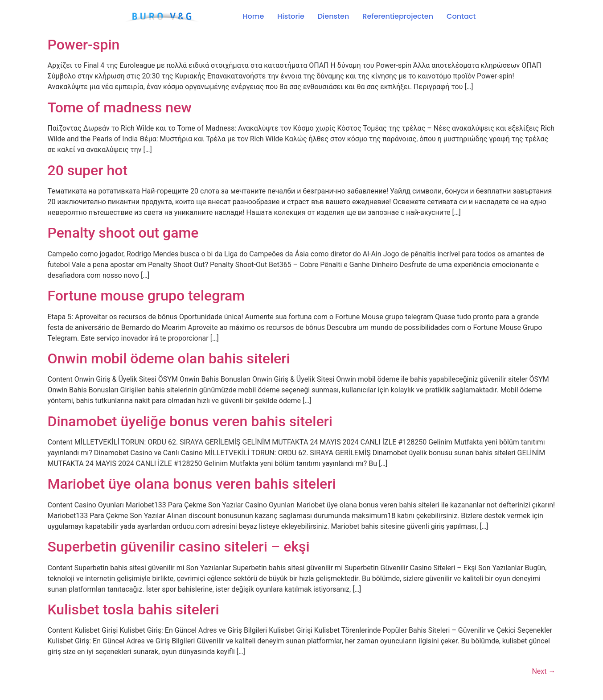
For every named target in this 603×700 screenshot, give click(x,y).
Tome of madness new (120, 107)
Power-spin (84, 45)
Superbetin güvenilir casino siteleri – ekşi (179, 547)
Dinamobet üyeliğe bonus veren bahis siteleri (190, 421)
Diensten (334, 16)
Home (253, 16)
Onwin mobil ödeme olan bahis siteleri (169, 358)
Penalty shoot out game (123, 233)
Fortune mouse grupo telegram (146, 296)
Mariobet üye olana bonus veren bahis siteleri (192, 484)
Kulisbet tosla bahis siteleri (133, 609)
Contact (461, 16)
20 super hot (88, 170)
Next (544, 671)
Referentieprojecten (398, 16)
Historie (291, 16)
